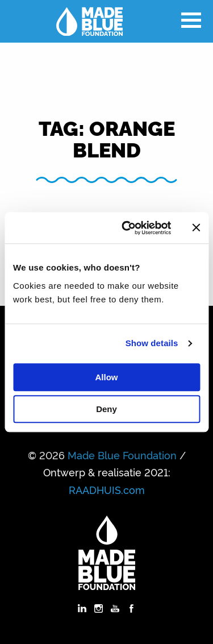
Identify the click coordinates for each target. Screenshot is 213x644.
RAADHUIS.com (107, 489)
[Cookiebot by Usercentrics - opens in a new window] (127, 228)
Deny (106, 409)
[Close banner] (196, 228)
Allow (107, 377)
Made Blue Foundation (122, 455)
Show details (152, 343)
